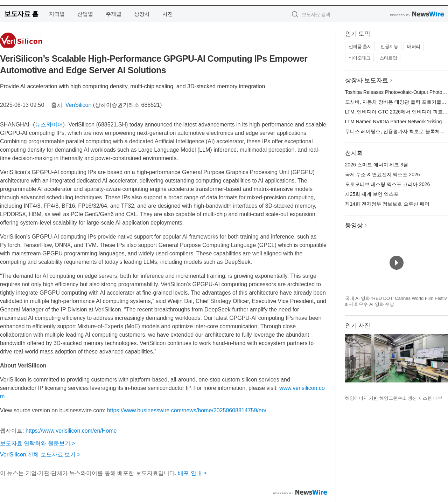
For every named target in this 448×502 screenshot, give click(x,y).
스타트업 (388, 58)
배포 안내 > (192, 473)
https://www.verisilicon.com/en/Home (71, 431)
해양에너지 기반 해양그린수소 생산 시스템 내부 (394, 398)
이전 (351, 363)
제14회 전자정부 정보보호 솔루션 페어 (387, 204)
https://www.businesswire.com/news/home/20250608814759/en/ (187, 410)
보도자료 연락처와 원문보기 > (38, 443)
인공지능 (389, 46)
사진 (168, 14)
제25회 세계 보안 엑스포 (372, 194)
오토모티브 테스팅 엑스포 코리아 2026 (388, 184)
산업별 (85, 14)
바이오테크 (360, 58)
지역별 (57, 14)
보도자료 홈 (21, 14)
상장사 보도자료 (367, 80)
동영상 (354, 225)
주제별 (114, 14)
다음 (442, 363)
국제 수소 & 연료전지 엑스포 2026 (383, 174)
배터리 (414, 46)
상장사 (142, 14)
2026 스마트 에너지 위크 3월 (377, 165)
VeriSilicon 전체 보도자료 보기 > (40, 455)
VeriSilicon (79, 105)
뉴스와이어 (49, 125)
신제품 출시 (360, 46)
